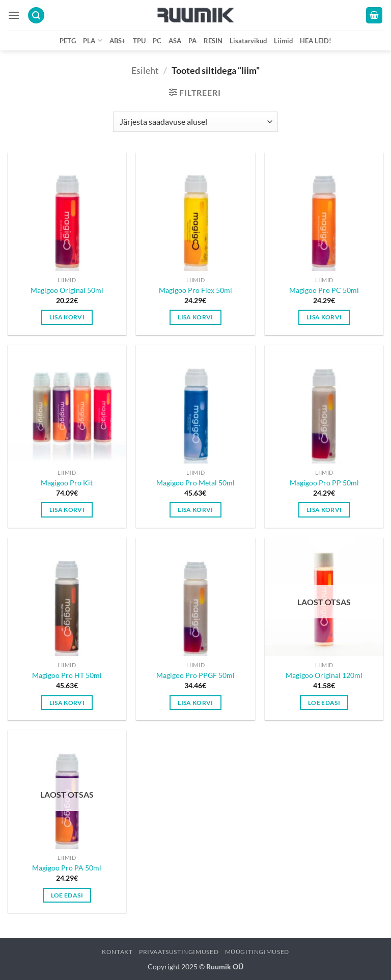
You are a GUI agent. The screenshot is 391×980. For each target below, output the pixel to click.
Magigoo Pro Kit (67, 483)
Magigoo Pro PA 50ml (67, 868)
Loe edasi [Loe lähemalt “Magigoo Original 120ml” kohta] (324, 703)
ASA (175, 41)
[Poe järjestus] (195, 122)
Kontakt (117, 952)
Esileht (145, 70)
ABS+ (118, 41)
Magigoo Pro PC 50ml (324, 290)
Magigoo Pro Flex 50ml (195, 290)
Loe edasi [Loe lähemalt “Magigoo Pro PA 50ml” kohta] (67, 895)
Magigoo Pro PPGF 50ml (195, 675)
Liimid (283, 41)
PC (157, 41)
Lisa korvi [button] (67, 317)
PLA (92, 40)
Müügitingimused (257, 952)
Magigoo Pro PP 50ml (324, 483)
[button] (14, 15)
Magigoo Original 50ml (67, 290)
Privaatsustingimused (179, 952)
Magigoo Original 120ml (324, 675)
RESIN (213, 41)
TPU (139, 41)
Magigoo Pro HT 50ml (67, 675)
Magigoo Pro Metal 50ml (195, 483)
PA (192, 41)
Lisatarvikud (248, 41)
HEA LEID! (316, 41)
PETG (68, 41)
